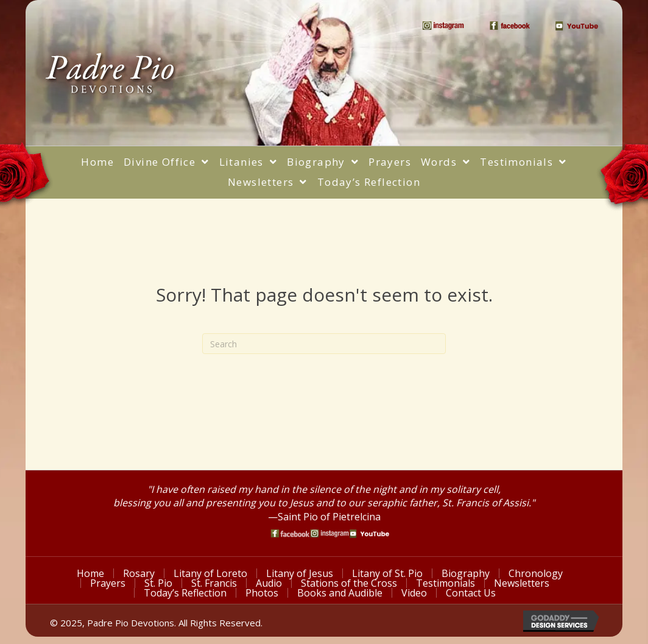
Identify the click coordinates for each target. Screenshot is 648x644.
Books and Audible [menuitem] (340, 593)
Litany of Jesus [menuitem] (300, 573)
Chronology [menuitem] (536, 573)
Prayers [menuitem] (108, 583)
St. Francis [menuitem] (214, 583)
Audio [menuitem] (269, 583)
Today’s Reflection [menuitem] (185, 593)
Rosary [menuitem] (139, 573)
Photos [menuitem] (262, 593)
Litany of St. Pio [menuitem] (387, 573)
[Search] (324, 344)
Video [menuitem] (414, 593)
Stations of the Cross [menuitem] (349, 583)
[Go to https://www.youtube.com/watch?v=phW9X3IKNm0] (369, 534)
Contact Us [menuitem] (471, 593)
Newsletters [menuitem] (522, 583)
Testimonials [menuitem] (445, 583)
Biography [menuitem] (466, 573)
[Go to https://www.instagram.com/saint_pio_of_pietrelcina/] (330, 533)
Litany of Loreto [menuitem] (210, 573)
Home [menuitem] (90, 573)
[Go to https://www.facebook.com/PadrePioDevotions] (290, 533)
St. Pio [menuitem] (158, 583)
